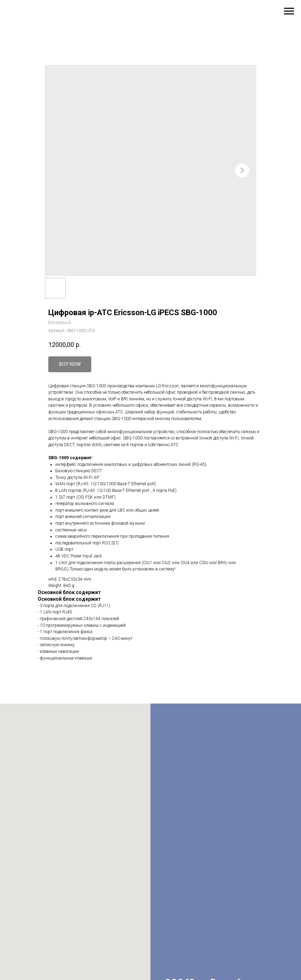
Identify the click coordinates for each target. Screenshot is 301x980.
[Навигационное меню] (289, 11)
